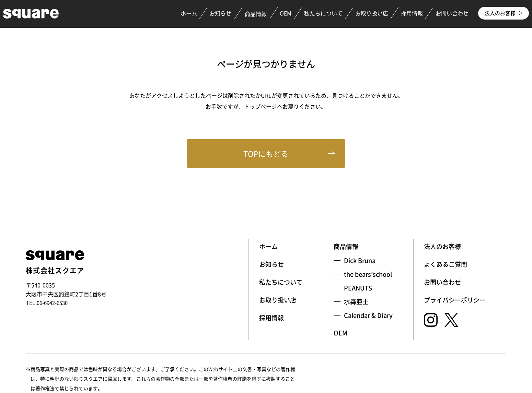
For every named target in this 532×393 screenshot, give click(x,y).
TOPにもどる (266, 154)
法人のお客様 (501, 14)
